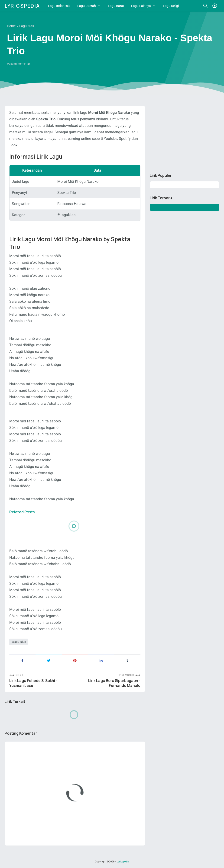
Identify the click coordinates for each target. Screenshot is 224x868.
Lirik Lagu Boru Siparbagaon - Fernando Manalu (114, 683)
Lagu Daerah (87, 6)
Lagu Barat (116, 6)
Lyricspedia (22, 6)
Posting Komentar (18, 64)
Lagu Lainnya (141, 6)
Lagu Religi (171, 6)
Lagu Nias (19, 642)
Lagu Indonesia (59, 6)
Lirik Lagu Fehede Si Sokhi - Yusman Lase (33, 683)
